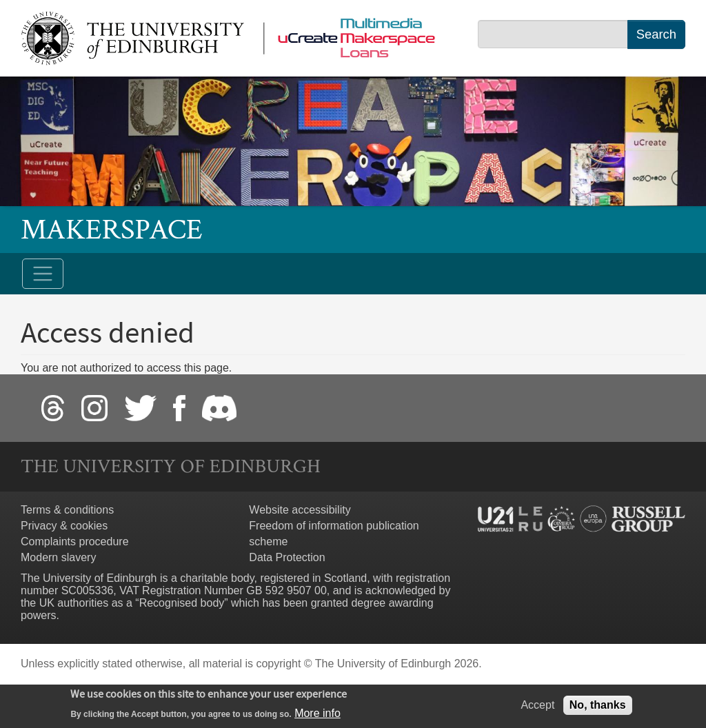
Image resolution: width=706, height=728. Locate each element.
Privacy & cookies (64, 526)
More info (317, 716)
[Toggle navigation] (43, 274)
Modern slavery (58, 557)
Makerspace (112, 230)
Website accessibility (300, 510)
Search (656, 34)
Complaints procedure (75, 542)
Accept (537, 708)
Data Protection (287, 557)
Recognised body (182, 603)
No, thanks (598, 708)
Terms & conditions (67, 510)
